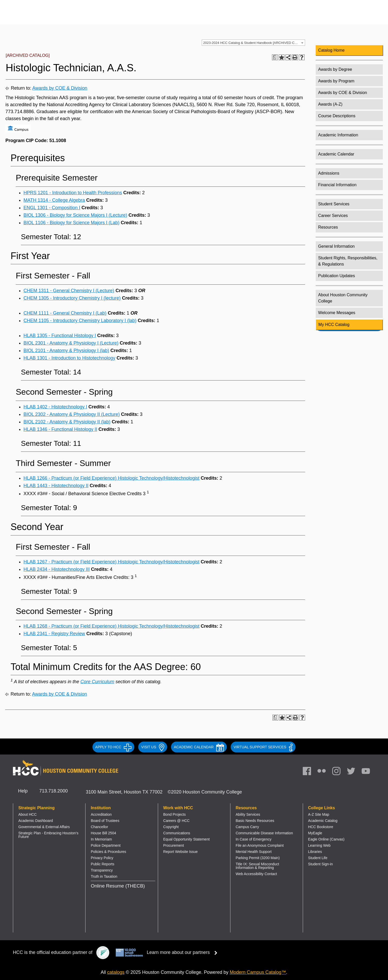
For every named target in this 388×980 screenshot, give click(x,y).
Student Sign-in (321, 864)
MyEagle (315, 833)
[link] (339, 772)
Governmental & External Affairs (44, 827)
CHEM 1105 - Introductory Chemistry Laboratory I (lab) (80, 321)
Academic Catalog (323, 821)
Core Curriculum (97, 682)
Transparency (102, 870)
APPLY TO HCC (114, 747)
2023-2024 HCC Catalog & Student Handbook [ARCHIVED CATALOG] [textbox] (254, 43)
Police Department (106, 845)
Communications (177, 833)
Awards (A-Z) (330, 104)
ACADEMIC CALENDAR (199, 747)
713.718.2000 (53, 791)
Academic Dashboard (36, 821)
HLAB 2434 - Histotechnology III (57, 569)
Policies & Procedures (108, 852)
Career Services (333, 216)
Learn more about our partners (184, 952)
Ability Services (248, 814)
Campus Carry (247, 827)
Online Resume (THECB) (118, 886)
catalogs (116, 972)
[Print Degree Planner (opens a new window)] (275, 57)
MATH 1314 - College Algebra (54, 200)
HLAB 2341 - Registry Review (54, 634)
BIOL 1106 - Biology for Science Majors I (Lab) (72, 223)
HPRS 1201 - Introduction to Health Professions (73, 193)
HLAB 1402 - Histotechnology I (55, 407)
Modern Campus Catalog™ (258, 972)
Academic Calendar (336, 154)
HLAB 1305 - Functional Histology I (60, 336)
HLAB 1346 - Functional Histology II (60, 429)
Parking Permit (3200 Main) (258, 858)
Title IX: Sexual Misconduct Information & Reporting (257, 866)
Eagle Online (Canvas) (326, 839)
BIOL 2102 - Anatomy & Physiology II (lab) (67, 422)
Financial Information (337, 185)
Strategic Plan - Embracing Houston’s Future (48, 835)
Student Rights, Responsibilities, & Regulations (348, 261)
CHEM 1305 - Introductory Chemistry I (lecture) (72, 298)
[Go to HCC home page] (66, 16)
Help (23, 791)
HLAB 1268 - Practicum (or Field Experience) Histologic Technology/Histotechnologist (111, 626)
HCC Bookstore (321, 827)
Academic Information (338, 135)
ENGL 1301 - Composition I (52, 208)
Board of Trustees (105, 821)
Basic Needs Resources (255, 821)
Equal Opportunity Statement (187, 839)
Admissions (329, 173)
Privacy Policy (102, 858)
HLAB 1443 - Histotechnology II (56, 486)
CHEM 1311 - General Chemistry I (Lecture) (69, 291)
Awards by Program (336, 81)
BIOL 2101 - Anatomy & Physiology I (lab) (66, 351)
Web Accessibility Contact (256, 874)
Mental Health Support (254, 852)
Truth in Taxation (104, 876)
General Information (336, 246)
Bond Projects (174, 814)
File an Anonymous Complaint (260, 845)
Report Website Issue (181, 852)
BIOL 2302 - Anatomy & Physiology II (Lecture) (72, 414)
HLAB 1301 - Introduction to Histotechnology (69, 358)
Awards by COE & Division (60, 88)
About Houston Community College (343, 298)
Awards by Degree (335, 69)
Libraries (315, 852)
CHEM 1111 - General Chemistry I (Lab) (65, 313)
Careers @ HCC (176, 821)
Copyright (171, 827)
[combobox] (253, 43)
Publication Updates (337, 276)
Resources (328, 227)
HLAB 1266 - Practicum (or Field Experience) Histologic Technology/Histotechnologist (111, 478)
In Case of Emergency (254, 839)
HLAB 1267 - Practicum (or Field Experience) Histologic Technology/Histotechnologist (111, 562)
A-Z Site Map (319, 814)
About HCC (28, 814)
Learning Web (319, 845)
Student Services (334, 204)
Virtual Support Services (263, 747)
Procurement (174, 845)
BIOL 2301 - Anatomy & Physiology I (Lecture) (71, 343)
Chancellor (99, 827)
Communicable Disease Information (264, 833)
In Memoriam (101, 839)
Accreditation (101, 814)
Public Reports (102, 864)
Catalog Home (331, 50)
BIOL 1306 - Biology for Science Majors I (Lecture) (75, 215)
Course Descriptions (337, 116)
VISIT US (153, 747)
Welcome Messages (337, 313)
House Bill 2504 (103, 833)
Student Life (318, 858)
